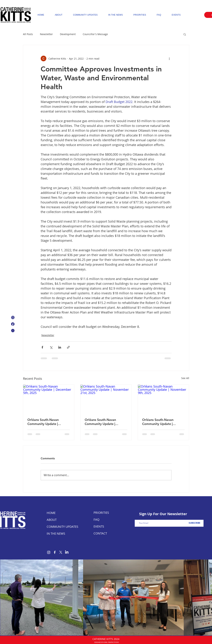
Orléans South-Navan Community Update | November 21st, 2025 (101, 422)
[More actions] (169, 58)
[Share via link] (68, 347)
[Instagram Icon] (13, 317)
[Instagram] (49, 552)
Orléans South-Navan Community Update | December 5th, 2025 (43, 422)
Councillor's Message (95, 34)
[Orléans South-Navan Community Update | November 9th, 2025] (163, 399)
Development (68, 34)
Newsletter (46, 34)
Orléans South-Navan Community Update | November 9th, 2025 (158, 422)
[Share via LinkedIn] (60, 347)
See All (185, 378)
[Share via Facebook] (42, 347)
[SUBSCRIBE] (195, 523)
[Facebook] (55, 552)
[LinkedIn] (67, 552)
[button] (185, 34)
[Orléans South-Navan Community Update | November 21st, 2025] (106, 399)
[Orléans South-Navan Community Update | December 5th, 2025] (49, 399)
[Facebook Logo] (13, 324)
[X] (61, 552)
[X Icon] (13, 331)
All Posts (28, 34)
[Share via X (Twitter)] (51, 347)
